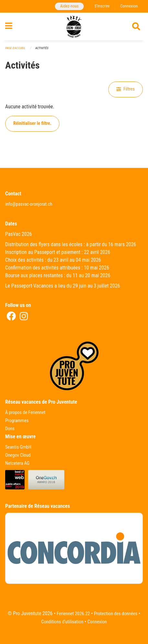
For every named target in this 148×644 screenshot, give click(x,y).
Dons (10, 429)
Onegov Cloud (18, 455)
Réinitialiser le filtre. (32, 123)
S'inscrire (102, 6)
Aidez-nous (69, 6)
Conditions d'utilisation (62, 622)
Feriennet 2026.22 (74, 614)
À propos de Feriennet (25, 413)
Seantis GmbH (18, 447)
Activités (42, 48)
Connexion (129, 6)
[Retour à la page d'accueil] (74, 27)
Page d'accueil (15, 48)
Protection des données (116, 614)
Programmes (17, 421)
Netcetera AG (17, 463)
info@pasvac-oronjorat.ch (29, 204)
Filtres (126, 89)
